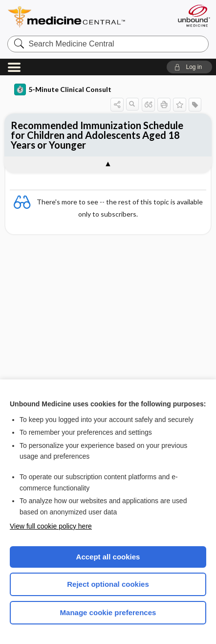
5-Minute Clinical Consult (63, 89)
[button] (189, 67)
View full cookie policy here (51, 526)
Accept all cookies (108, 557)
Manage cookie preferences (108, 612)
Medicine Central (84, 17)
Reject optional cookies (108, 584)
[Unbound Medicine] (194, 16)
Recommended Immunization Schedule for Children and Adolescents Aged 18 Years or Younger (97, 135)
